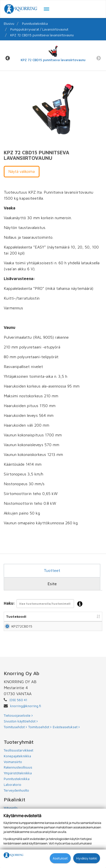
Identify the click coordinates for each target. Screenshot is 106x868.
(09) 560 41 (18, 710)
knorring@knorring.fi (26, 716)
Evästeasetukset (66, 737)
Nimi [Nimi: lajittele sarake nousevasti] (40, 616)
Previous (7, 58)
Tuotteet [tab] (52, 570)
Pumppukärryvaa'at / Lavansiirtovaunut (39, 29)
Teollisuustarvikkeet (18, 760)
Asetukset (60, 858)
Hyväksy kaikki (87, 858)
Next (98, 58)
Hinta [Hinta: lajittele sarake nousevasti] (90, 616)
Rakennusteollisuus (18, 777)
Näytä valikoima (22, 171)
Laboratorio (12, 795)
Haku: (45, 604)
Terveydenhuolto (16, 800)
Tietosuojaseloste (18, 725)
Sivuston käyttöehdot (21, 731)
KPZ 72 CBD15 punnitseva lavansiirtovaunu (42, 35)
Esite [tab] (52, 584)
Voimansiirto (13, 772)
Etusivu (9, 24)
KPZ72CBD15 (22, 631)
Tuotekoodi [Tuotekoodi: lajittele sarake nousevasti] (16, 616)
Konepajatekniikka (17, 766)
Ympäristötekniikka (18, 783)
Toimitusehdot (15, 737)
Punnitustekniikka (35, 24)
